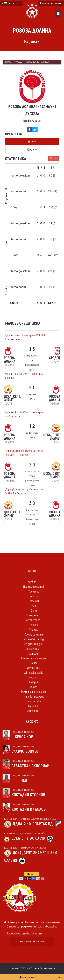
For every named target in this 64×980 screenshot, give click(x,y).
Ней (24, 780)
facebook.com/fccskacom (24, 933)
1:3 (32, 349)
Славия (11, 860)
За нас (34, 663)
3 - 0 (54, 853)
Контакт (32, 711)
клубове (19, 62)
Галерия (34, 682)
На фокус (32, 722)
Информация (32, 649)
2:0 (32, 465)
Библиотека (34, 701)
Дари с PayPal (28, 977)
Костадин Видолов (29, 809)
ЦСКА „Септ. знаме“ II (31, 853)
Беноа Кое (24, 737)
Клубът (32, 582)
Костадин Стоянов (28, 795)
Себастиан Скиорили (31, 766)
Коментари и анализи (34, 658)
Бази (34, 611)
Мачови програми (34, 697)
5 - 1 (25, 838)
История (34, 654)
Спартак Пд (42, 824)
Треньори (34, 592)
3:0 (32, 503)
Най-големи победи (34, 639)
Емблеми (34, 601)
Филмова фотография (34, 692)
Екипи (34, 606)
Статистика (32, 620)
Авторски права (34, 673)
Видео (34, 687)
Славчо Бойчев (25, 751)
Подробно (54, 158)
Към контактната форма (32, 942)
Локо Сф (37, 838)
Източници (34, 668)
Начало (8, 62)
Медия (32, 678)
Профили (34, 596)
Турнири (34, 630)
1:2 (32, 426)
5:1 (32, 388)
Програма (32, 615)
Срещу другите (34, 635)
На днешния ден (34, 644)
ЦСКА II (32, 150)
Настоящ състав (34, 587)
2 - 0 (27, 824)
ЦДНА (17, 824)
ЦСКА (32, 141)
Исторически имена (51, 3)
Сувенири (34, 706)
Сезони (34, 625)
